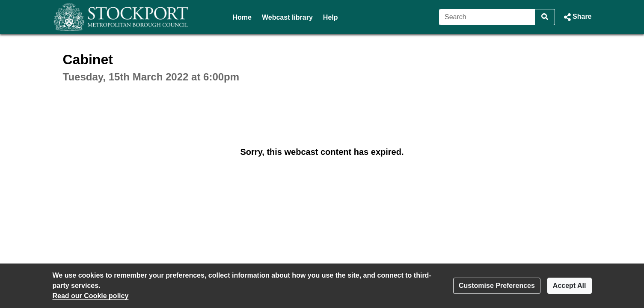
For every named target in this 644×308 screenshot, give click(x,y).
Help (331, 17)
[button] (577, 17)
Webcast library (287, 17)
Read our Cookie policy (91, 296)
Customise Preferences (497, 286)
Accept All (570, 286)
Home (242, 17)
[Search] (487, 17)
